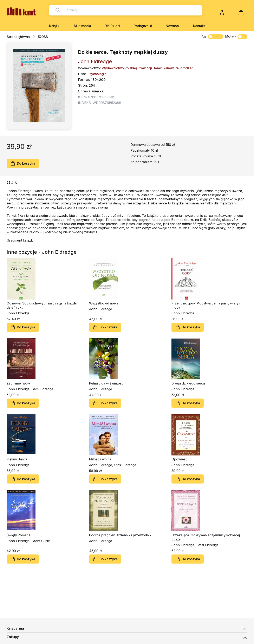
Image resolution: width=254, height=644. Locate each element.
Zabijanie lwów (18, 383)
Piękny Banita (17, 459)
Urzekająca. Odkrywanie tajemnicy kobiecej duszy (206, 537)
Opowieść (180, 459)
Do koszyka (23, 163)
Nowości (173, 26)
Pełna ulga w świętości (107, 383)
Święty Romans (18, 535)
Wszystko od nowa (104, 303)
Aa (204, 37)
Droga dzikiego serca (188, 383)
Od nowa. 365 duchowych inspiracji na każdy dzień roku (42, 305)
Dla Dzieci (112, 26)
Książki (55, 26)
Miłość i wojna (100, 459)
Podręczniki (143, 26)
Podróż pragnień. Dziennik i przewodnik (120, 535)
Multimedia (82, 26)
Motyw (236, 37)
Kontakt (199, 26)
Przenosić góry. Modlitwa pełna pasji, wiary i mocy (206, 305)
